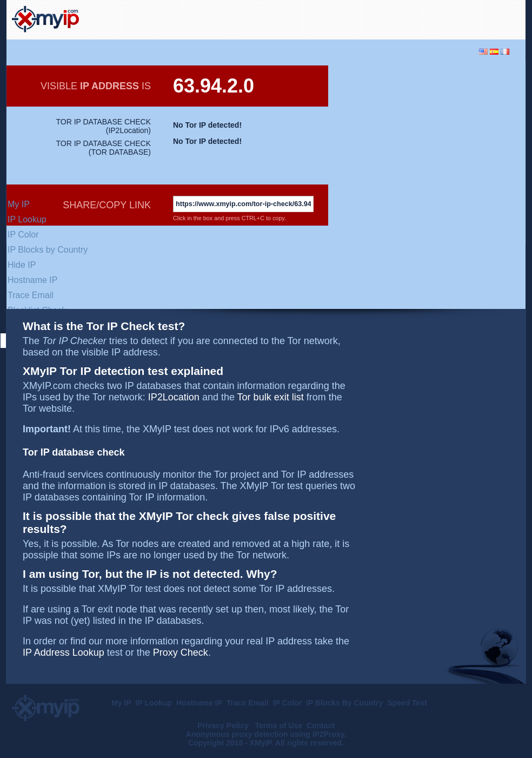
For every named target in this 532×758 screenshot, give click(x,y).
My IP (19, 204)
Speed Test (407, 703)
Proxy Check (181, 652)
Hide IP (22, 265)
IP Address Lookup (64, 652)
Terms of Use (279, 726)
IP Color (23, 235)
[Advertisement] (394, 18)
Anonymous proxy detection (237, 734)
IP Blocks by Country (48, 250)
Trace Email (31, 295)
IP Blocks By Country (344, 703)
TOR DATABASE (120, 152)
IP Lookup (27, 219)
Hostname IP (32, 280)
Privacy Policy (224, 726)
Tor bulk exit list (271, 397)
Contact (321, 726)
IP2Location (128, 130)
